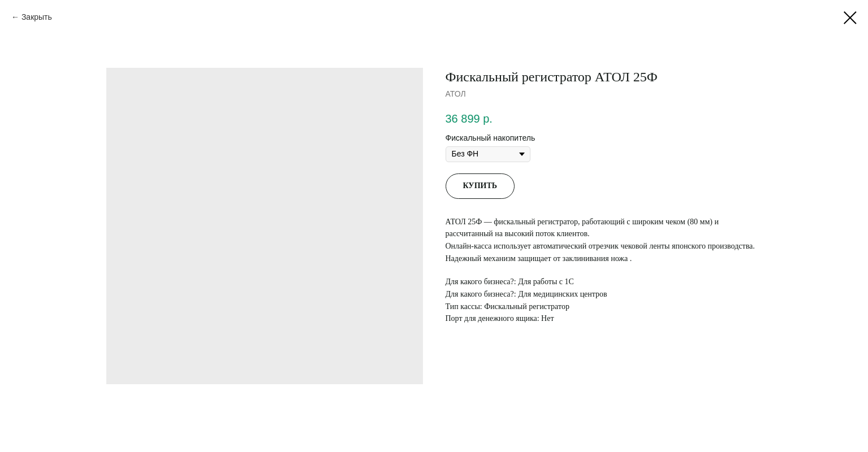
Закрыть (37, 17)
